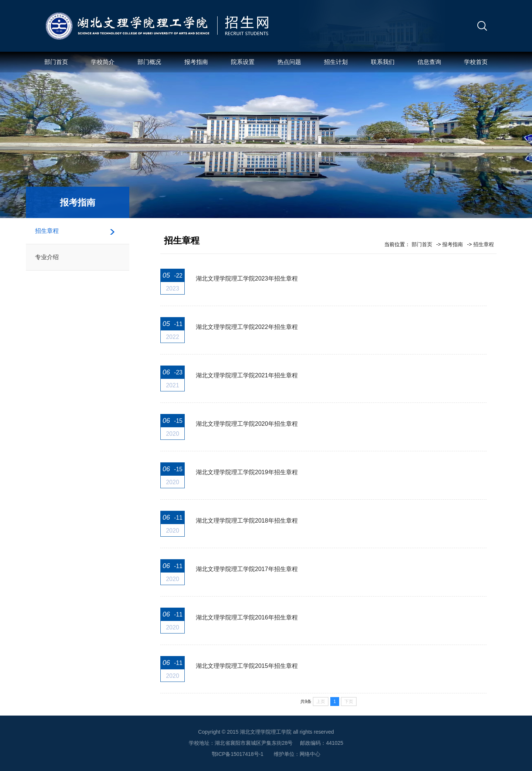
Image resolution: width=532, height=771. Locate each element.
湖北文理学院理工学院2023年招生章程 (247, 278)
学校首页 (476, 62)
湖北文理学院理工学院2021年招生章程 (247, 375)
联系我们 (383, 62)
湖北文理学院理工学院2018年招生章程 (247, 521)
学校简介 (103, 62)
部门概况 (149, 62)
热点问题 (289, 62)
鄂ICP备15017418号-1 (238, 754)
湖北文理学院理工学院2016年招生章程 (247, 617)
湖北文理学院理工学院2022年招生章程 (247, 327)
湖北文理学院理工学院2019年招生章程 (247, 472)
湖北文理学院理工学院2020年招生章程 (247, 424)
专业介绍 (47, 257)
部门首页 (56, 62)
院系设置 (243, 62)
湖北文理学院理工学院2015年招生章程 (247, 666)
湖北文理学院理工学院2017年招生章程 (247, 569)
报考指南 (196, 62)
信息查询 (429, 62)
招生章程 (47, 231)
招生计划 (336, 62)
